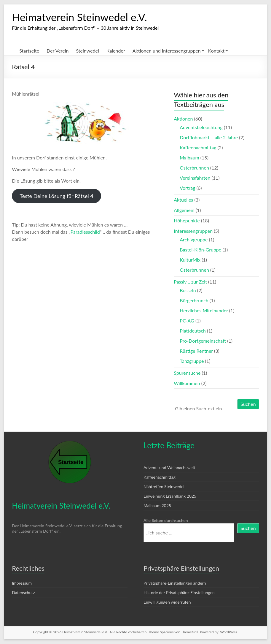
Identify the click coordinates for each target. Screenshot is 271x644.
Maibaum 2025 (157, 506)
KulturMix (190, 260)
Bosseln (188, 291)
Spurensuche (187, 373)
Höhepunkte (187, 221)
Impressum (22, 583)
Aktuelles (183, 200)
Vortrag (187, 188)
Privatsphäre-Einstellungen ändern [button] (175, 583)
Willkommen (187, 383)
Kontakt (216, 51)
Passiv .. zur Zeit (190, 282)
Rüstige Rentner (196, 351)
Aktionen (183, 119)
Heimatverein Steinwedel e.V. (80, 17)
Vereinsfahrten (195, 178)
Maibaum (189, 158)
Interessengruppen (193, 231)
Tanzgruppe (192, 361)
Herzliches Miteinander (204, 311)
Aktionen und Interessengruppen (167, 51)
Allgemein (184, 210)
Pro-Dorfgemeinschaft (203, 341)
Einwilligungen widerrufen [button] (167, 602)
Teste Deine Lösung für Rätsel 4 (56, 196)
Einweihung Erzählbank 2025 (170, 496)
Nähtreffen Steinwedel (164, 487)
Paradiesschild (85, 232)
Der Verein (58, 51)
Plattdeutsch (193, 331)
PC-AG (187, 321)
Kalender (116, 51)
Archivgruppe (194, 240)
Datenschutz (23, 593)
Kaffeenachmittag (198, 148)
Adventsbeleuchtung (201, 128)
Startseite (29, 51)
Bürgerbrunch (194, 301)
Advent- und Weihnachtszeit (169, 468)
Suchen (248, 404)
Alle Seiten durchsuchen (166, 521)
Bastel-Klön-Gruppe (200, 250)
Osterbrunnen (194, 168)
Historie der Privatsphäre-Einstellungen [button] (179, 593)
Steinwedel (88, 51)
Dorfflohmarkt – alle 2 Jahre (209, 138)
